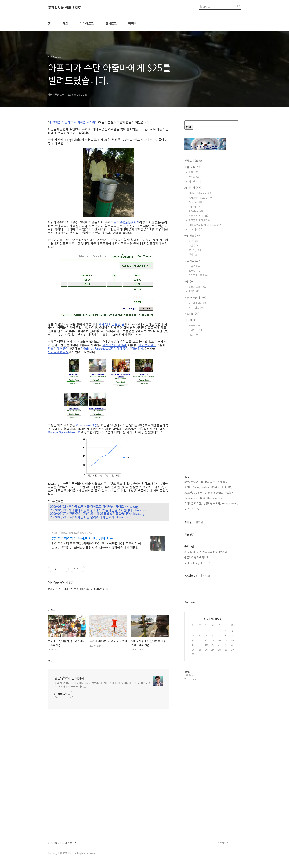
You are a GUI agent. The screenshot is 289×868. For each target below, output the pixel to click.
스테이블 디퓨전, (193, 503)
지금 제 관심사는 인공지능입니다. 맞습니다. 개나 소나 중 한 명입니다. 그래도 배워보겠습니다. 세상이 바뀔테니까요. (102, 685)
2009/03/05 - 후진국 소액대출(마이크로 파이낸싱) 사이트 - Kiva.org (94, 506)
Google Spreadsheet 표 (64, 432)
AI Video (196, 211)
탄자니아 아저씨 (58, 352)
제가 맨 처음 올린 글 (111, 324)
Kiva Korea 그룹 (86, 425)
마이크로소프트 (199, 275)
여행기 (194, 335)
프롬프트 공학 (198, 216)
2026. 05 (213, 619)
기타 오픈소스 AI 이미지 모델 (205, 225)
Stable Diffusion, (211, 487)
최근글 (188, 522)
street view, (191, 482)
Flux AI (195, 207)
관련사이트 (223, 843)
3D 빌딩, (199, 492)
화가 (193, 172)
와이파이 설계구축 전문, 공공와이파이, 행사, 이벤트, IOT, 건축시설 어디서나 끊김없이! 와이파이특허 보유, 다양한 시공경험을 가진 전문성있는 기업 (97, 545)
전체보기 (193, 161)
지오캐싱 (192, 314)
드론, (213, 482)
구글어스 (192, 261)
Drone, (209, 492)
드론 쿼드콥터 (195, 297)
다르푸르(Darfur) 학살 (125, 222)
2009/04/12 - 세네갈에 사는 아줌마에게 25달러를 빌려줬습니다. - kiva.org (98, 510)
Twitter (205, 575)
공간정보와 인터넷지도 (65, 8)
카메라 (194, 291)
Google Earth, (230, 503)
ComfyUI (196, 202)
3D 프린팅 (196, 307)
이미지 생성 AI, (192, 487)
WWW (194, 325)
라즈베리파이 (197, 303)
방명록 (133, 23)
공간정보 (192, 235)
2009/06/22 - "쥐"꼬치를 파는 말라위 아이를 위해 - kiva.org (89, 517)
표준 (193, 241)
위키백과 (195, 181)
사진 (190, 281)
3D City (195, 250)
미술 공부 (192, 167)
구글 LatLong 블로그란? (197, 563)
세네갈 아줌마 (147, 345)
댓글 (50, 661)
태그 (65, 23)
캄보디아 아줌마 (58, 348)
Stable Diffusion (200, 193)
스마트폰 (196, 330)
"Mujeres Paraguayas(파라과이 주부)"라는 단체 (112, 348)
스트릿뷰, (229, 492)
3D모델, (189, 492)
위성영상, (222, 482)
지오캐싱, (227, 487)
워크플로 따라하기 (200, 220)
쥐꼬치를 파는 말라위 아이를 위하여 (72, 122)
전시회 (194, 177)
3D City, (204, 482)
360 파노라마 (198, 287)
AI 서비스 (196, 229)
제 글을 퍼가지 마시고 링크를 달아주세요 (206, 552)
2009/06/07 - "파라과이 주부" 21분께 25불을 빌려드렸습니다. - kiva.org (97, 513)
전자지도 (196, 255)
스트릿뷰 (196, 271)
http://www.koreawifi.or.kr (69, 533)
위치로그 (111, 23)
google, (219, 492)
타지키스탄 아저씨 (114, 345)
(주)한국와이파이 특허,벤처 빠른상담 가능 (82, 538)
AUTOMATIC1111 (200, 197)
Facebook (191, 575)
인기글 (199, 522)
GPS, (203, 498)
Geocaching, (191, 498)
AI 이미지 (193, 188)
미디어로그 (87, 23)
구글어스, (189, 509)
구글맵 (195, 266)
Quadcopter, (214, 498)
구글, (198, 509)
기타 (190, 320)
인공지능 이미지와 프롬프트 (62, 843)
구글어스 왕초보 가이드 (197, 557)
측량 (194, 245)
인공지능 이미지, (212, 503)
